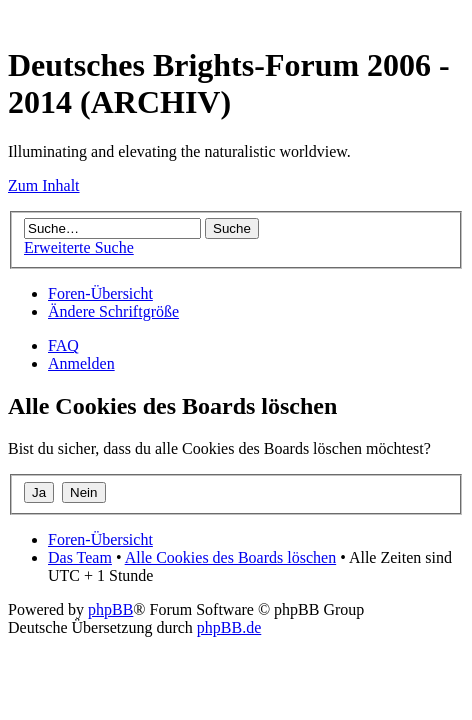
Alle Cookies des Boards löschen (231, 557)
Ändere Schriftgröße (113, 311)
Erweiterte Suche (79, 247)
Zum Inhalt (44, 185)
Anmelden (81, 363)
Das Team (80, 557)
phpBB (110, 609)
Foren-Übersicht (100, 293)
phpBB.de (229, 627)
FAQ (63, 345)
